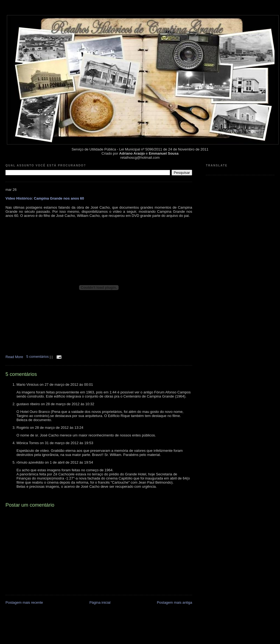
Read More (14, 357)
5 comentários (38, 357)
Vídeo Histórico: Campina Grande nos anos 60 (45, 198)
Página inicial (100, 602)
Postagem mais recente (24, 602)
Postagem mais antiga (174, 602)
